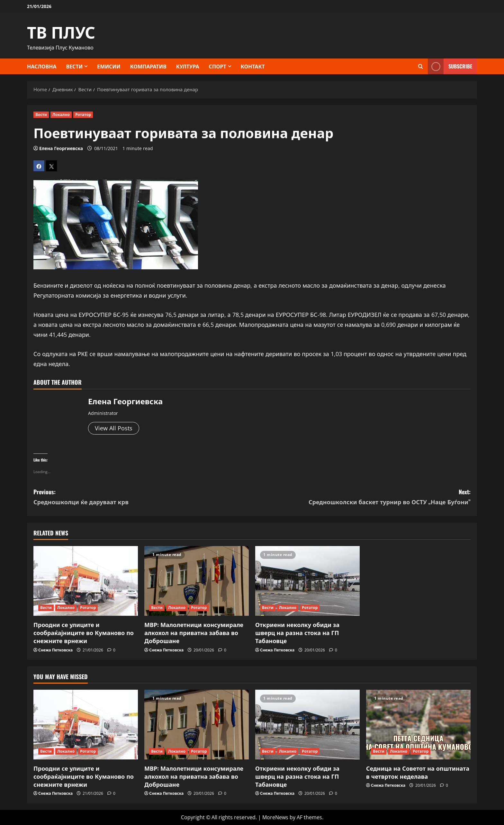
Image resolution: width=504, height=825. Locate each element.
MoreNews (275, 817)
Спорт (218, 66)
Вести (75, 66)
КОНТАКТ (253, 66)
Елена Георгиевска (61, 148)
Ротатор (83, 115)
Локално (61, 115)
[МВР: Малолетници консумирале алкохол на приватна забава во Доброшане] (197, 581)
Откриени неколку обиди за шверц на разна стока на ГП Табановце (297, 632)
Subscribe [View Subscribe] (450, 66)
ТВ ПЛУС (61, 31)
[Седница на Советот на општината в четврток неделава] (418, 725)
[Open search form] (421, 66)
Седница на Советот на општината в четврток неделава (418, 772)
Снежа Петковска (55, 650)
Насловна (42, 66)
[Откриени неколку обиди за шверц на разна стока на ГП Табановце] (307, 581)
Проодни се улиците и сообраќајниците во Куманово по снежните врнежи (84, 632)
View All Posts (114, 428)
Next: (361, 497)
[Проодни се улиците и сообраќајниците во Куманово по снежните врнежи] (86, 581)
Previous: (143, 497)
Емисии (109, 66)
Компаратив (148, 66)
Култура (188, 66)
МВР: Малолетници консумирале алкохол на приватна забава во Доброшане (194, 632)
